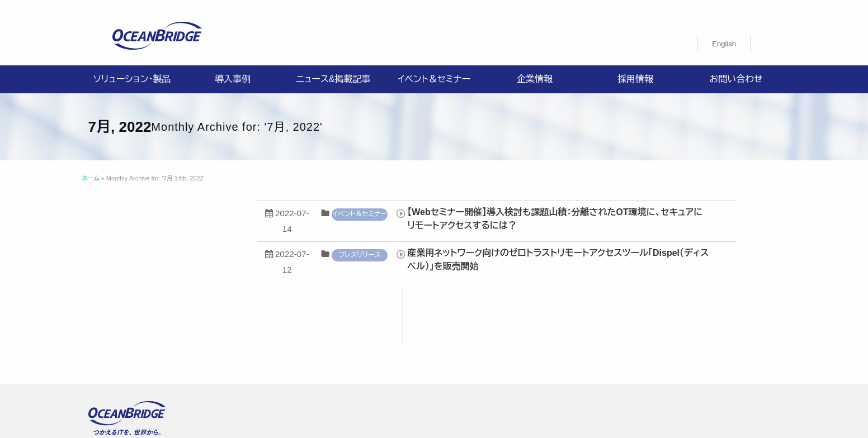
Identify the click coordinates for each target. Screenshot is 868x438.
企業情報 (535, 72)
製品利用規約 (475, 349)
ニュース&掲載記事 (333, 72)
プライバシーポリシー (317, 336)
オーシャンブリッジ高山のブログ (572, 349)
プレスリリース (399, 248)
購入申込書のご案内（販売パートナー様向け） (357, 349)
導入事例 (233, 72)
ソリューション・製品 (132, 72)
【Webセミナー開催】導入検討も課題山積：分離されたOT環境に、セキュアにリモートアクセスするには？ (595, 212)
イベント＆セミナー (434, 72)
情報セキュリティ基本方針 (415, 336)
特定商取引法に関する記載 (592, 336)
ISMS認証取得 (503, 336)
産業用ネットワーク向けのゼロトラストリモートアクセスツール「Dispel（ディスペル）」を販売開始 (598, 253)
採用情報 (635, 72)
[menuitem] (724, 37)
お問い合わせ (736, 72)
